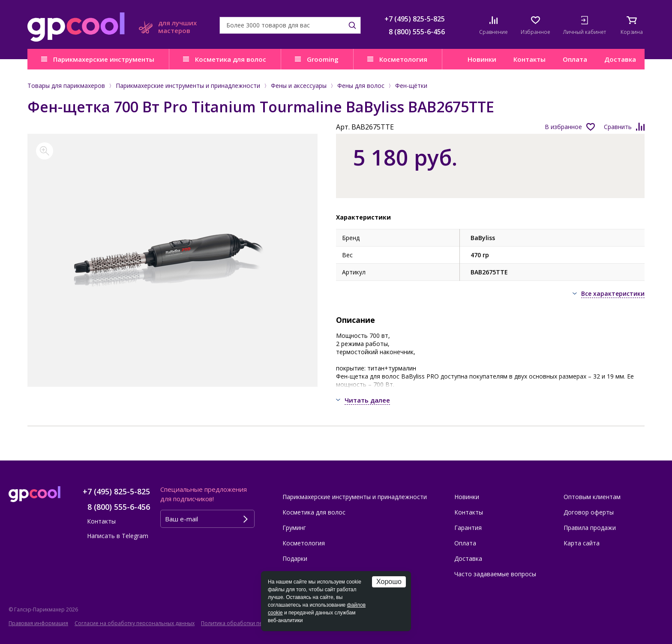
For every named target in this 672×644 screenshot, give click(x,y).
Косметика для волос (231, 59)
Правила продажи (590, 528)
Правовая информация (38, 623)
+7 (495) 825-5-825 (415, 19)
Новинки (482, 59)
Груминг (294, 528)
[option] (172, 260)
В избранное (563, 127)
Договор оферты (589, 512)
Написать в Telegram (118, 536)
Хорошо (389, 582)
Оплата (575, 59)
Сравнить (618, 127)
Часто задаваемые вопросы (495, 574)
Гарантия (468, 528)
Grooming (323, 59)
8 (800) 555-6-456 (417, 32)
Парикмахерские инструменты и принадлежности (355, 497)
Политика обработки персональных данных (258, 623)
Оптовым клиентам (592, 497)
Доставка (620, 59)
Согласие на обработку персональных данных (135, 623)
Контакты (529, 59)
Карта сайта (582, 543)
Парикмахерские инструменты (104, 59)
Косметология (403, 59)
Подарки (295, 558)
